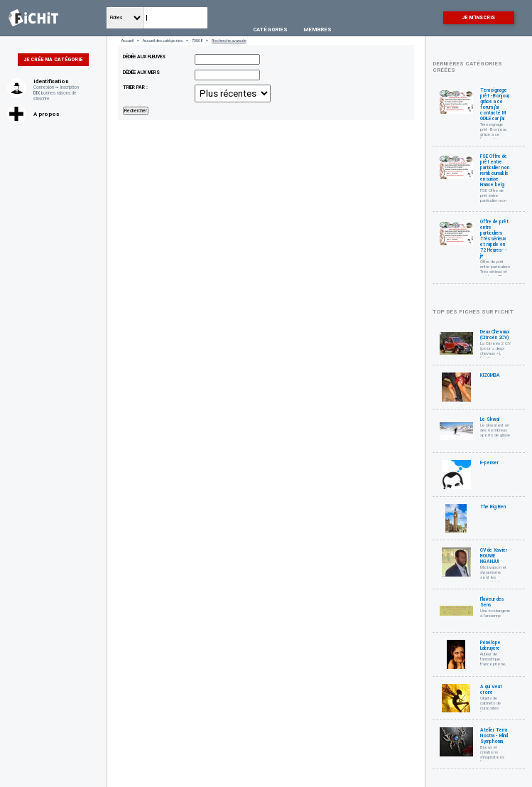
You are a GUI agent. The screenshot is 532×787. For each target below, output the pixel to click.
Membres (317, 30)
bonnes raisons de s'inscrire (55, 96)
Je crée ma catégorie (53, 60)
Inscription (70, 87)
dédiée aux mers (141, 73)
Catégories (270, 30)
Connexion (44, 87)
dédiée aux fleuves (144, 57)
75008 (197, 40)
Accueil (127, 40)
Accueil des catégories (163, 40)
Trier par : (135, 87)
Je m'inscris (479, 18)
